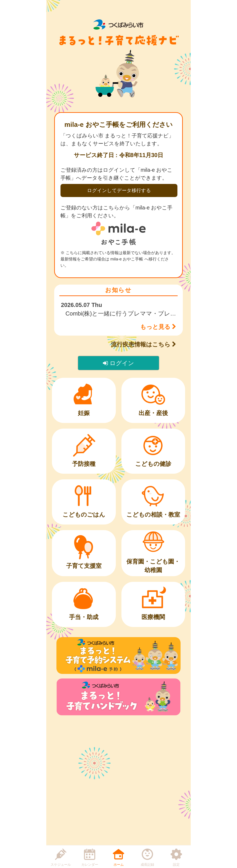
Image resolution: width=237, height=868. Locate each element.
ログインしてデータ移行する (119, 190)
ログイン (118, 363)
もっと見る (158, 327)
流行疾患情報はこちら (143, 344)
